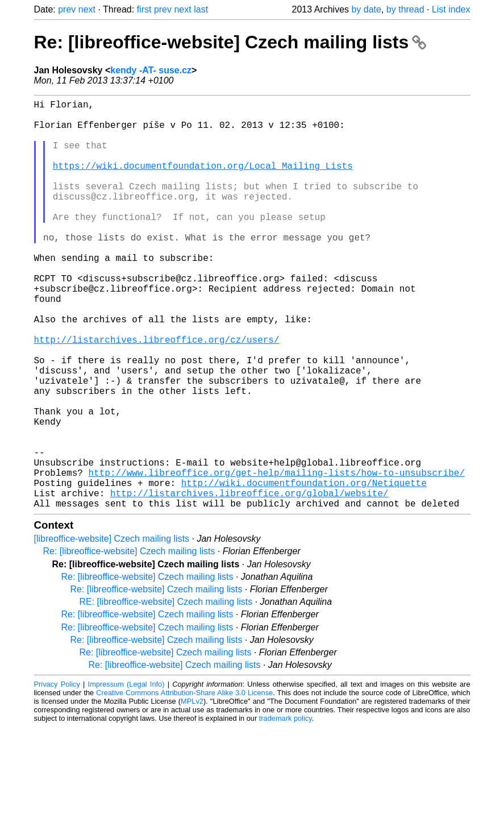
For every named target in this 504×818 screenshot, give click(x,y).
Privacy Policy (57, 775)
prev (67, 9)
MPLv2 (192, 792)
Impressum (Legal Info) (126, 775)
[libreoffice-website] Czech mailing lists (112, 630)
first (144, 9)
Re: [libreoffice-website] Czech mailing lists (230, 42)
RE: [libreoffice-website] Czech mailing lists (166, 693)
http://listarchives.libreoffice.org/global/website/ (249, 582)
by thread (405, 9)
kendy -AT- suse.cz (151, 70)
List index (451, 9)
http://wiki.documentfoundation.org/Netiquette (304, 569)
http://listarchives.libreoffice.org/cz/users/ (157, 394)
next (87, 9)
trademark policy (286, 809)
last (201, 9)
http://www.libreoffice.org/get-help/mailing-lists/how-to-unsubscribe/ (277, 557)
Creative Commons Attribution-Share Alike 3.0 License (184, 784)
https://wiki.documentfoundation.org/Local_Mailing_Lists (203, 181)
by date (366, 9)
